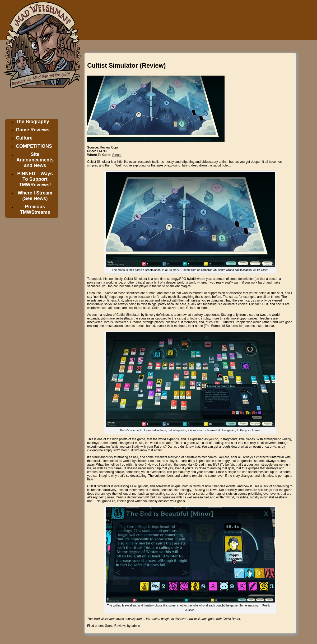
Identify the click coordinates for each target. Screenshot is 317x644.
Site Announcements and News (35, 160)
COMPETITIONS (34, 146)
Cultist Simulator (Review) (126, 65)
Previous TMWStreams (35, 209)
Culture (24, 138)
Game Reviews (33, 130)
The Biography (32, 122)
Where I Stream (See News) (35, 196)
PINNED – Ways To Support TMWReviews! (35, 179)
